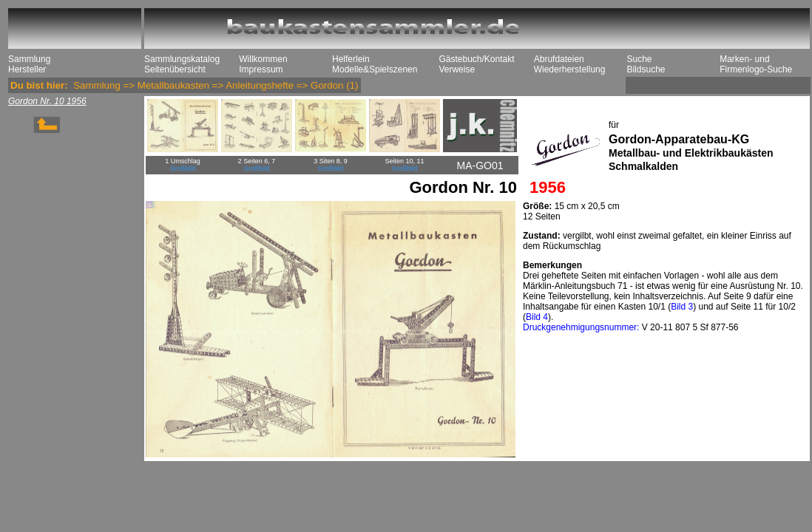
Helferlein (351, 59)
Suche (639, 59)
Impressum (261, 69)
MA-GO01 (480, 166)
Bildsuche (646, 69)
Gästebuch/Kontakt (476, 59)
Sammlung (29, 59)
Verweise (457, 69)
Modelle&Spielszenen (375, 69)
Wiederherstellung (570, 69)
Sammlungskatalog (182, 59)
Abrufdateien (559, 59)
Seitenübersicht (175, 69)
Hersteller (27, 69)
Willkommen (263, 59)
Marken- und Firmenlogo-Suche (756, 64)
